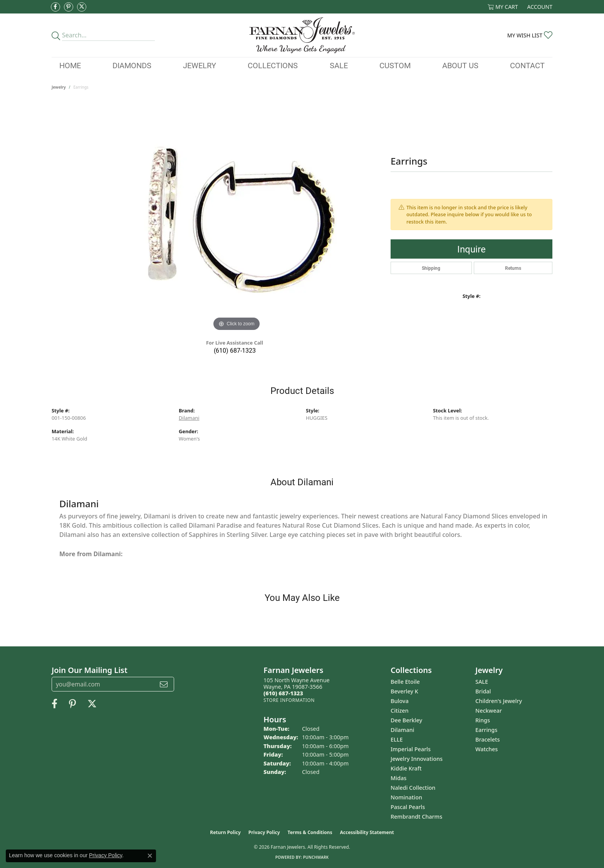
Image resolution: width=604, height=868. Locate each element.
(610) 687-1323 (235, 350)
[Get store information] (289, 700)
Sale (339, 65)
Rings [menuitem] (483, 720)
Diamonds (132, 65)
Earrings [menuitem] (486, 730)
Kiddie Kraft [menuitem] (406, 768)
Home (70, 65)
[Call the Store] (283, 693)
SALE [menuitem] (482, 682)
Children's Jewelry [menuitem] (499, 701)
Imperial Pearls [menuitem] (411, 749)
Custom (395, 65)
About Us (460, 65)
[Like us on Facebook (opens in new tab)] (55, 7)
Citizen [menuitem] (400, 711)
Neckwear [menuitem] (489, 711)
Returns (513, 268)
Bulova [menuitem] (400, 701)
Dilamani (189, 418)
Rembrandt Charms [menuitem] (416, 817)
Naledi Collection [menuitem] (413, 788)
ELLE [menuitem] (397, 739)
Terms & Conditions (310, 832)
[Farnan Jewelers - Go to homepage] (302, 35)
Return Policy (225, 832)
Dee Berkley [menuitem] (406, 720)
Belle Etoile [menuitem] (405, 682)
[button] (503, 7)
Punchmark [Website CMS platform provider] (316, 857)
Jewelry (200, 65)
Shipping (431, 268)
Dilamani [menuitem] (402, 730)
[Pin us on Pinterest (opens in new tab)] (69, 7)
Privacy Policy (264, 832)
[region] (237, 217)
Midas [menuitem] (398, 778)
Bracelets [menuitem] (487, 739)
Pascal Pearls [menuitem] (408, 807)
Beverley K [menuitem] (404, 691)
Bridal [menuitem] (483, 691)
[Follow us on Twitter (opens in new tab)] (82, 7)
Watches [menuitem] (487, 749)
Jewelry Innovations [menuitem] (417, 759)
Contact (527, 65)
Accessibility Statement (367, 832)
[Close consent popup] (150, 856)
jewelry (59, 87)
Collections (273, 65)
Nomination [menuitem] (406, 797)
